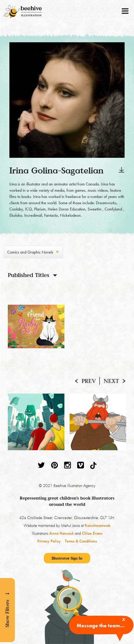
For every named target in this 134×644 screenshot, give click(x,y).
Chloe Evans (92, 533)
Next (111, 381)
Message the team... (101, 625)
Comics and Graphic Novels (30, 252)
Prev (89, 381)
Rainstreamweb (98, 525)
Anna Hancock (62, 533)
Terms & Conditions (81, 541)
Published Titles (29, 275)
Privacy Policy (49, 541)
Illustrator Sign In (67, 558)
